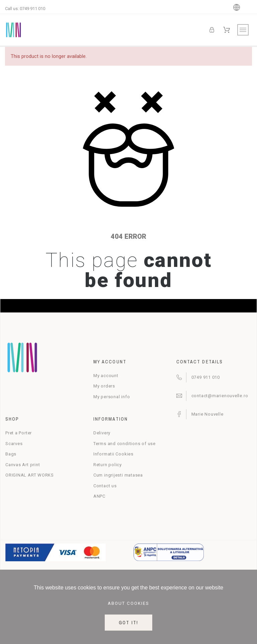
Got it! (128, 623)
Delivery (102, 433)
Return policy (108, 465)
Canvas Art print (23, 465)
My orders (104, 386)
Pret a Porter (19, 433)
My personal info (112, 397)
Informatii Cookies (113, 454)
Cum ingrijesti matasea (118, 475)
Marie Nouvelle (207, 414)
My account (106, 376)
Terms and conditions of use (124, 444)
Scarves (14, 444)
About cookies (129, 603)
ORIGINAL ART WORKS (30, 475)
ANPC (99, 496)
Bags (11, 454)
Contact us (105, 486)
